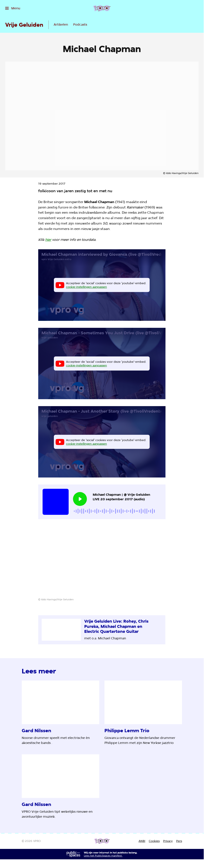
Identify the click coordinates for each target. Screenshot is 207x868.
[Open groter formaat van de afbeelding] (102, 562)
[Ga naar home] (102, 8)
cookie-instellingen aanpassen (86, 287)
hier (48, 240)
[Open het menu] (13, 8)
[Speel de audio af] (80, 499)
